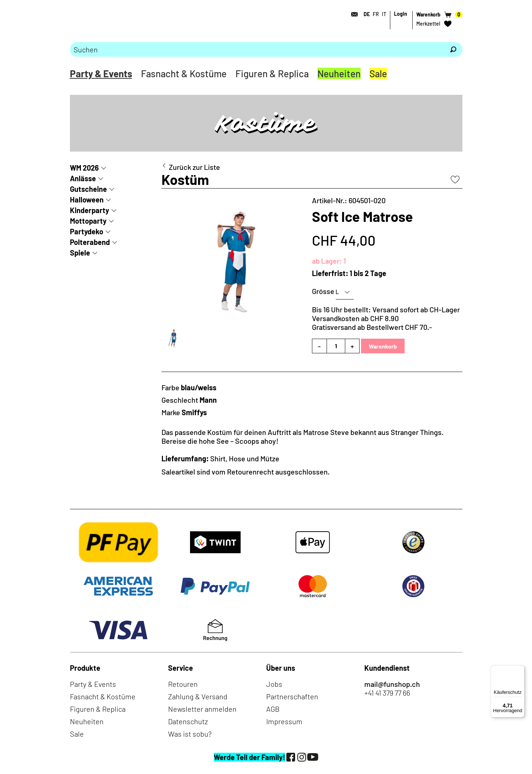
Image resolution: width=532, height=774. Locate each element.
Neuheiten (339, 73)
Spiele (80, 253)
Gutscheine (88, 189)
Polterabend (90, 242)
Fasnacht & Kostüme (184, 73)
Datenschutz (188, 721)
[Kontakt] (353, 14)
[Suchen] (453, 49)
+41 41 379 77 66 (387, 693)
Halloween (87, 200)
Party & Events (101, 73)
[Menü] (520, 670)
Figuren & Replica (272, 73)
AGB (273, 709)
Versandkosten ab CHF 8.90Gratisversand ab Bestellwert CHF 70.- (372, 323)
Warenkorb (383, 346)
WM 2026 (84, 168)
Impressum (284, 721)
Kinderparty (90, 210)
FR (376, 14)
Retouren (183, 684)
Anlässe (83, 178)
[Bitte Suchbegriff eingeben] (257, 49)
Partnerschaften (292, 696)
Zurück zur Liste (194, 167)
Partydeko (87, 231)
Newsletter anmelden (202, 709)
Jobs (274, 684)
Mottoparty (88, 221)
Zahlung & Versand (198, 696)
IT (384, 14)
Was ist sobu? (190, 734)
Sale (378, 73)
